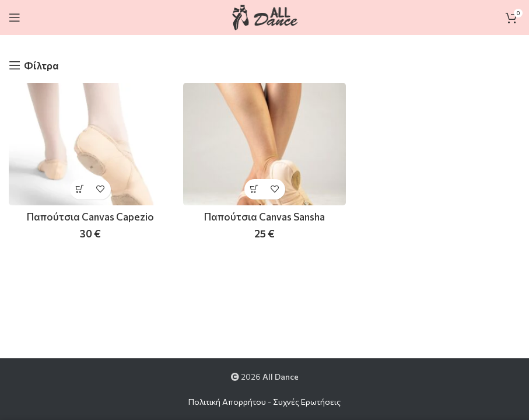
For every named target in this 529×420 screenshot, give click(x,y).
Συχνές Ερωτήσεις (307, 402)
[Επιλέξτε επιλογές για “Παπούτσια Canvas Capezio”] (80, 189)
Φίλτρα (41, 65)
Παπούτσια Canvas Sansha (264, 217)
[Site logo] (265, 16)
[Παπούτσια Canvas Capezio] (90, 144)
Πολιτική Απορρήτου (227, 402)
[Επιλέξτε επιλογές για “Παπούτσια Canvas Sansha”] (255, 189)
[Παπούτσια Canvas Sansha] (264, 144)
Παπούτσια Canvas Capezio (90, 217)
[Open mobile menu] (15, 17)
